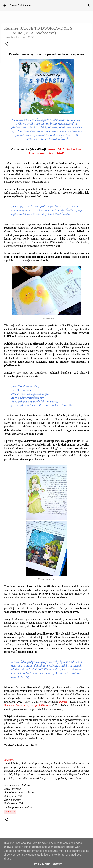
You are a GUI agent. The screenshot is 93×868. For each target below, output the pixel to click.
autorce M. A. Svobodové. (64, 149)
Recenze (10, 811)
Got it (57, 864)
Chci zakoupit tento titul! (46, 153)
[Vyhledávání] (88, 6)
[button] (6, 44)
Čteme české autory (21, 5)
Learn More (41, 864)
